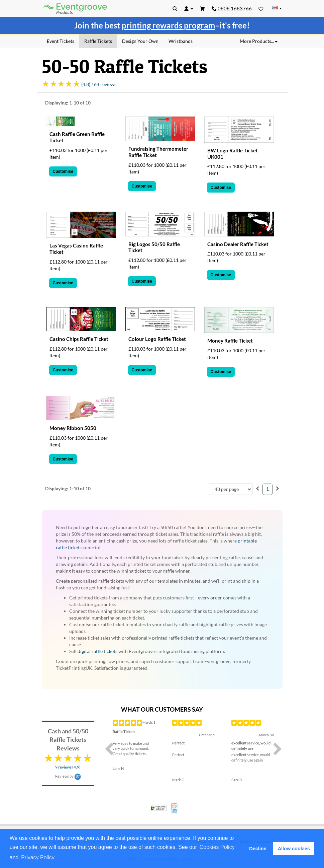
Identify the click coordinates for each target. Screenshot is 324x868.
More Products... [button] (259, 41)
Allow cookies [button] (294, 849)
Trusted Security (158, 808)
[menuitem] (257, 488)
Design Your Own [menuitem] (140, 41)
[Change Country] (277, 8)
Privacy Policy (38, 857)
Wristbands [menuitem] (181, 41)
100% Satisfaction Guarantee (175, 808)
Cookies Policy (217, 847)
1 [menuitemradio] (267, 489)
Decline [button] (258, 849)
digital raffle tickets (97, 651)
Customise (63, 171)
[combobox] (231, 489)
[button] (58, 858)
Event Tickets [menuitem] (61, 41)
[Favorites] (261, 8)
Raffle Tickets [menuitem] (98, 41)
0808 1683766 (232, 8)
